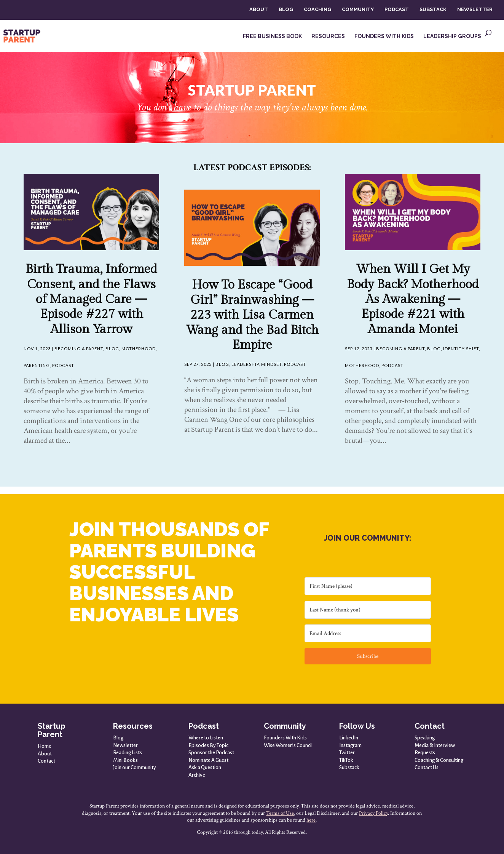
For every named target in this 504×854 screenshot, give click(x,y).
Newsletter (125, 745)
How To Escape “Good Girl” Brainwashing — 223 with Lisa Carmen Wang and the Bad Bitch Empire (252, 315)
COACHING (317, 9)
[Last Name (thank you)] (368, 610)
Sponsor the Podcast (211, 753)
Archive (197, 775)
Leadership (245, 364)
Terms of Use (280, 813)
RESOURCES (328, 36)
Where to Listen (206, 738)
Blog (112, 349)
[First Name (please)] (368, 586)
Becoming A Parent (79, 349)
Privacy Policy (373, 813)
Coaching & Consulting (439, 760)
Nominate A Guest (208, 760)
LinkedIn (349, 738)
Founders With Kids (285, 738)
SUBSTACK (433, 9)
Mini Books (125, 760)
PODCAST (397, 9)
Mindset (271, 364)
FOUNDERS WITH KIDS (384, 36)
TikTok (346, 760)
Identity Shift (461, 349)
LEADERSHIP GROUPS (452, 36)
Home (45, 746)
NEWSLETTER (475, 9)
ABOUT (259, 9)
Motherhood (139, 349)
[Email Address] (368, 633)
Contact (46, 761)
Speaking (425, 738)
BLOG (286, 9)
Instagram (350, 745)
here (311, 820)
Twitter (347, 753)
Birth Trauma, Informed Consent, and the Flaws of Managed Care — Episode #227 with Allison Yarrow (91, 299)
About (45, 754)
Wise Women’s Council (288, 745)
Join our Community (135, 767)
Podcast (63, 365)
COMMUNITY (358, 9)
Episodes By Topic (208, 745)
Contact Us (427, 767)
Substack (349, 767)
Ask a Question (205, 767)
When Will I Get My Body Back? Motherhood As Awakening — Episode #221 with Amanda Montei (413, 299)
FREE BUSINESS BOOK (272, 36)
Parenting (37, 365)
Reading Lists (128, 753)
